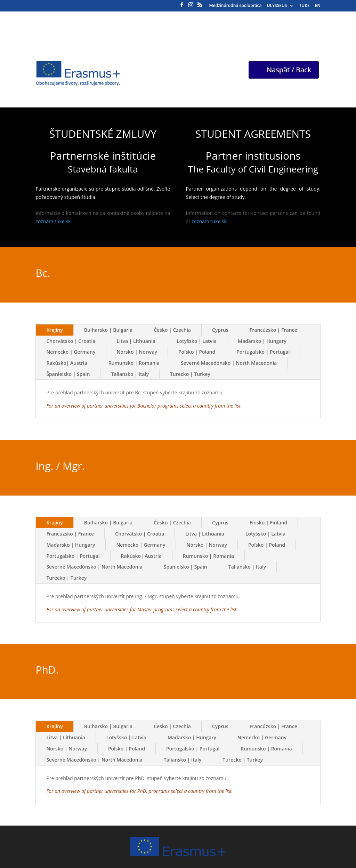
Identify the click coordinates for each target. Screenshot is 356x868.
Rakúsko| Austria (67, 363)
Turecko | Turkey (190, 374)
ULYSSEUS (277, 6)
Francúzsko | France (273, 330)
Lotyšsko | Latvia (197, 341)
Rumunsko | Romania (134, 363)
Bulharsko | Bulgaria (108, 330)
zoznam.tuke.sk (53, 221)
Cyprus (220, 330)
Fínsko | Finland (269, 523)
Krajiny (54, 330)
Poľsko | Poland (197, 352)
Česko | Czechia (172, 330)
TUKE (304, 6)
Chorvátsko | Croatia (71, 341)
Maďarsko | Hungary (262, 341)
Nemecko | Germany (71, 352)
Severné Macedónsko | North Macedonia (229, 363)
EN (317, 6)
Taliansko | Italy (130, 374)
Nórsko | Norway (137, 352)
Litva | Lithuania (136, 341)
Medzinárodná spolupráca (236, 6)
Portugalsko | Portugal (263, 352)
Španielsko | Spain (68, 374)
